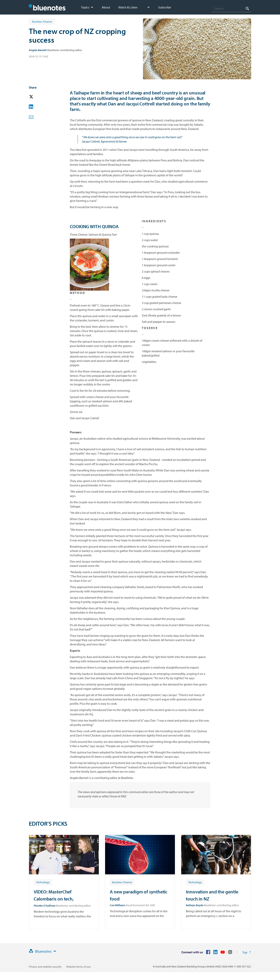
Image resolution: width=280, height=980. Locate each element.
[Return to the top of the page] (247, 952)
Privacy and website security (45, 967)
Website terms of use (78, 967)
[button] (37, 97)
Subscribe (165, 7)
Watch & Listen (128, 7)
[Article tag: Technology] (43, 882)
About (106, 7)
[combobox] (232, 8)
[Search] (232, 8)
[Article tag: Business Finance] (122, 882)
